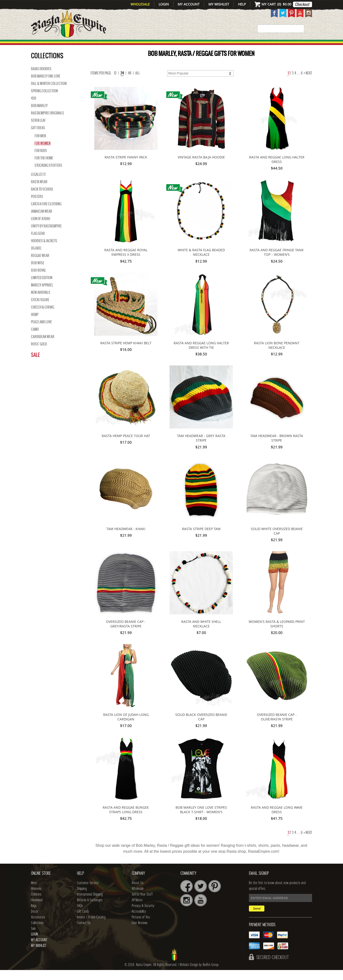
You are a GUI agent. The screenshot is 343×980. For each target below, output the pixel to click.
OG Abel (36, 258)
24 (122, 83)
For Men (40, 146)
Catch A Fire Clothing (46, 214)
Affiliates (137, 910)
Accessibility (139, 921)
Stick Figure (40, 310)
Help (242, 4)
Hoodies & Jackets (44, 251)
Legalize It (38, 184)
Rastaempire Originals (48, 123)
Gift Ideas (38, 138)
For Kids (41, 161)
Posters (37, 207)
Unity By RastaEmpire (46, 236)
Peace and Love (41, 332)
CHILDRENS (134, 45)
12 (115, 83)
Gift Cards (83, 921)
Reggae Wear (40, 266)
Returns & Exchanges (90, 910)
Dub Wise (38, 273)
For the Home (44, 168)
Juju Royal (38, 280)
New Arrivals (51, 45)
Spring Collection (44, 101)
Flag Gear (38, 243)
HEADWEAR (167, 45)
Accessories (242, 45)
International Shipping (90, 904)
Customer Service (88, 893)
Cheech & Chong (43, 317)
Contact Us (84, 933)
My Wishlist (219, 4)
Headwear (37, 910)
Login (164, 4)
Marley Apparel (42, 295)
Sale (305, 45)
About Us (138, 893)
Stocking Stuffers (48, 175)
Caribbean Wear (43, 347)
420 (33, 108)
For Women (43, 153)
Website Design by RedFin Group (199, 975)
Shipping (82, 899)
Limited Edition (42, 288)
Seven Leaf (38, 130)
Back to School (42, 199)
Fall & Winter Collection (49, 94)
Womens (36, 899)
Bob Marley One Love (46, 86)
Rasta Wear (39, 192)
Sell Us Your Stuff (142, 904)
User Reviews (140, 933)
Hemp (35, 325)
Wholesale (140, 4)
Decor (212, 45)
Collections (281, 45)
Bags (193, 45)
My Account (189, 4)
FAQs (80, 916)
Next (308, 83)
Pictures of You (141, 927)
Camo (35, 339)
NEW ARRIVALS (41, 302)
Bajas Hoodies (41, 79)
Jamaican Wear (42, 221)
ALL (138, 83)
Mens (82, 45)
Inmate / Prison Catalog (91, 927)
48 (130, 83)
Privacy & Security (143, 916)
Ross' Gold (39, 354)
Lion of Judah (40, 229)
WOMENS (104, 45)
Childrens (36, 904)
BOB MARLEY (39, 116)
